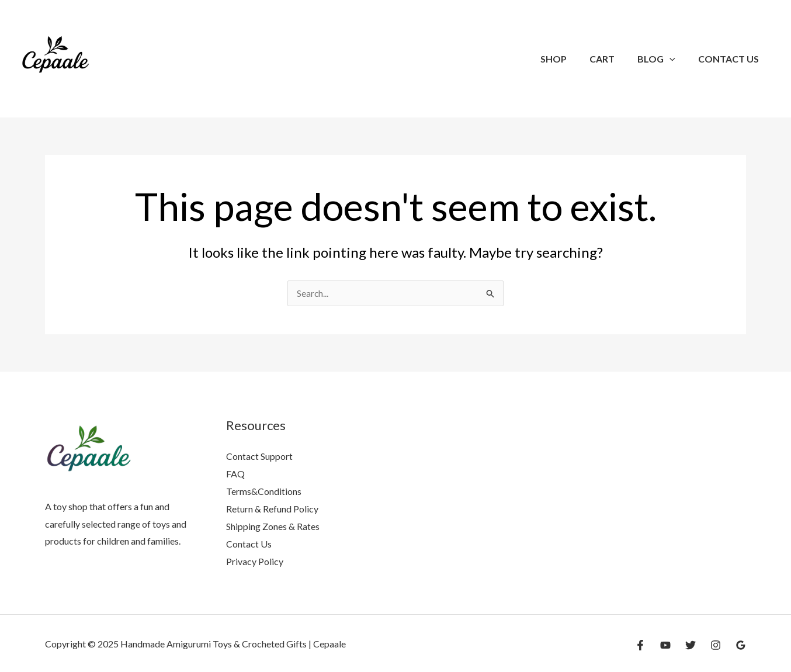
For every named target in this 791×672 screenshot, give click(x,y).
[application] (676, 59)
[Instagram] (716, 645)
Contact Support (259, 457)
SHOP (568, 59)
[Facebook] (640, 645)
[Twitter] (691, 645)
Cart (613, 59)
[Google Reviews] (741, 645)
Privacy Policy (255, 561)
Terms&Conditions (264, 491)
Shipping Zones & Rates (273, 526)
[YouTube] (665, 645)
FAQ (235, 474)
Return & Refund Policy (272, 509)
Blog (663, 59)
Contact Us (731, 59)
